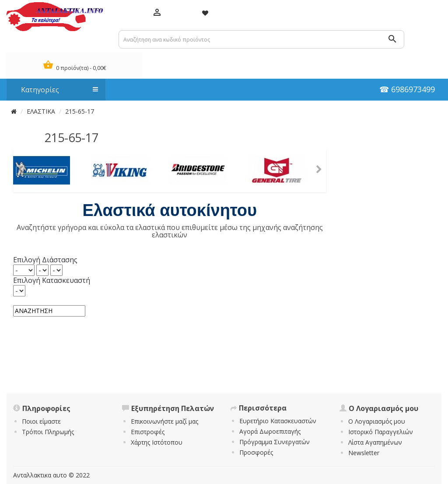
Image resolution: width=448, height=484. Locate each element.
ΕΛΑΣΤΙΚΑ (41, 111)
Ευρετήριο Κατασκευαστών (278, 421)
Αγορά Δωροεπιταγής (270, 431)
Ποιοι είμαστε (41, 421)
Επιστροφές (148, 432)
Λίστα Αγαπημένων (375, 442)
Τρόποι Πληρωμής (48, 432)
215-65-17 (80, 111)
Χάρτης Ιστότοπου (157, 442)
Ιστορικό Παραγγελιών (381, 432)
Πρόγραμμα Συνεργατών (275, 442)
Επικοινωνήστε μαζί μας (164, 421)
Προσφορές (256, 452)
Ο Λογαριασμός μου (377, 421)
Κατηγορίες (55, 90)
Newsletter (364, 453)
